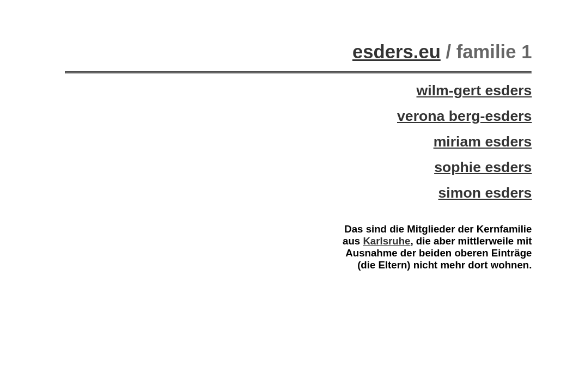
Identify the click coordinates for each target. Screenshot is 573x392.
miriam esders (483, 142)
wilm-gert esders (474, 90)
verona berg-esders (464, 116)
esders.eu (397, 52)
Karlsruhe (386, 241)
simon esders (485, 193)
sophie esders (483, 167)
